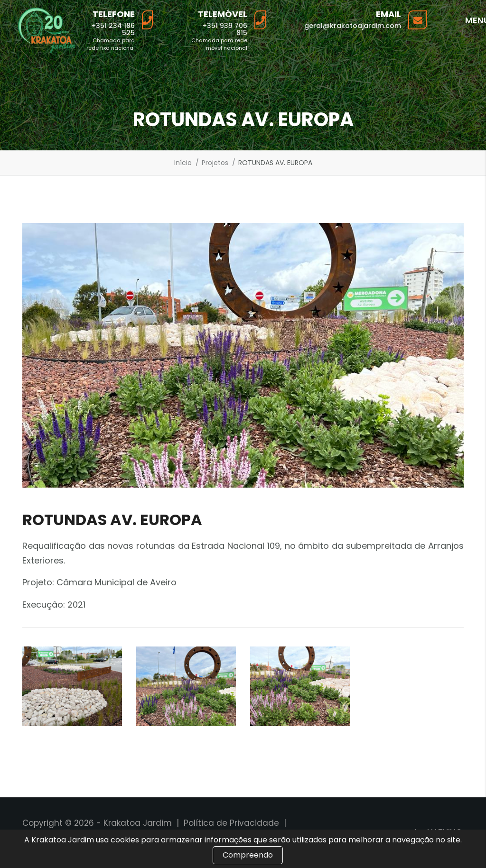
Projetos (215, 163)
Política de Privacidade (231, 823)
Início (183, 163)
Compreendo (248, 855)
